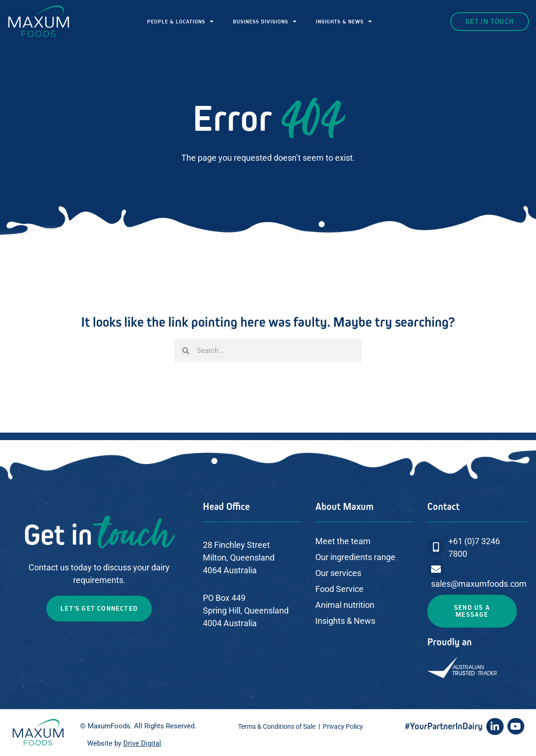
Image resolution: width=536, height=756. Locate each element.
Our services (338, 573)
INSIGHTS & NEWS (344, 22)
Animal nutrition (345, 605)
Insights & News (345, 621)
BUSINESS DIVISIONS (265, 22)
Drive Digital (142, 743)
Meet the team (343, 541)
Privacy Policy (343, 726)
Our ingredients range (355, 557)
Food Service (339, 589)
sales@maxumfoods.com (479, 584)
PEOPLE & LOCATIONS (181, 22)
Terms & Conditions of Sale (277, 726)
